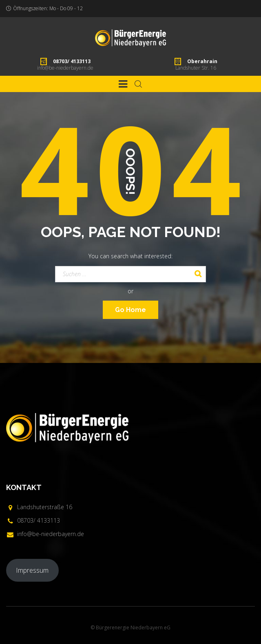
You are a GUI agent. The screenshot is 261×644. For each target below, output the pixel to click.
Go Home (130, 310)
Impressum (32, 570)
